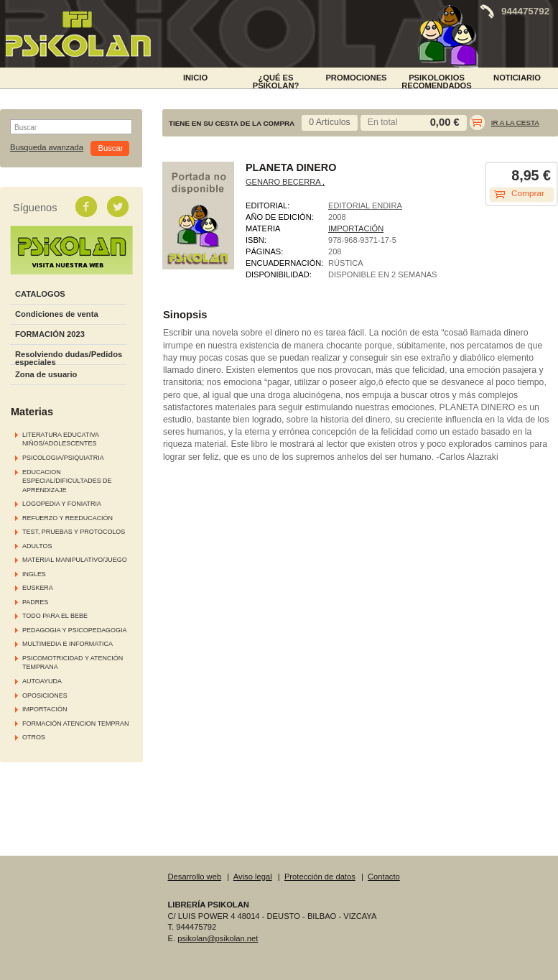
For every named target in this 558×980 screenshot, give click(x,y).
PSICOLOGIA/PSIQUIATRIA (63, 458)
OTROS (34, 737)
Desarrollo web (195, 877)
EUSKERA (38, 588)
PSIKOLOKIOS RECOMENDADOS (437, 80)
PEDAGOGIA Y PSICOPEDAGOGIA (74, 630)
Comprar (528, 193)
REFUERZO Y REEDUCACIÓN (68, 518)
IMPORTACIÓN (45, 709)
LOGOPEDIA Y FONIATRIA (62, 504)
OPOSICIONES (45, 695)
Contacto (384, 877)
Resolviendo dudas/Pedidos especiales (69, 358)
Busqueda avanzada (47, 148)
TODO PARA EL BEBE (55, 616)
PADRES (35, 602)
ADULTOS (37, 546)
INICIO (195, 78)
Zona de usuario (46, 374)
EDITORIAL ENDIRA (365, 205)
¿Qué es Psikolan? (276, 80)
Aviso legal (253, 877)
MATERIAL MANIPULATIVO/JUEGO (75, 560)
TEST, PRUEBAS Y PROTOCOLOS (74, 532)
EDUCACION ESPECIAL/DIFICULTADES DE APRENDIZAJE (67, 481)
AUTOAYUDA (42, 681)
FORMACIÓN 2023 (50, 334)
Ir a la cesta (515, 122)
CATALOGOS (40, 294)
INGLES (34, 574)
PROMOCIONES (356, 78)
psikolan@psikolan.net (218, 938)
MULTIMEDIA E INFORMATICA (68, 644)
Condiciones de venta (57, 314)
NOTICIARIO (517, 78)
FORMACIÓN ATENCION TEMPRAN (75, 724)
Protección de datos (320, 877)
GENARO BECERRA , (285, 182)
